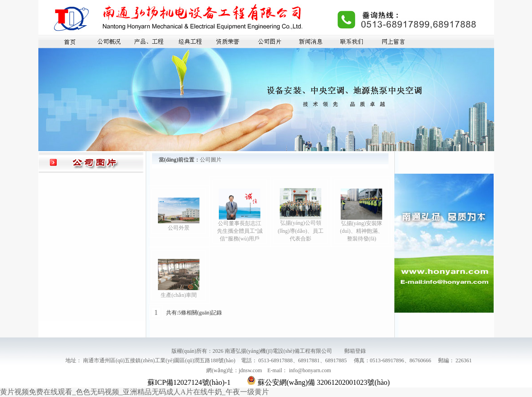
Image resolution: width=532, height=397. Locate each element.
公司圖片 (211, 160)
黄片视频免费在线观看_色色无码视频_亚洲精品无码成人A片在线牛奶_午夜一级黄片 (134, 392)
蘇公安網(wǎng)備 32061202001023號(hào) (318, 382)
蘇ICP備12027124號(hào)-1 (189, 382)
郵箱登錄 (355, 351)
